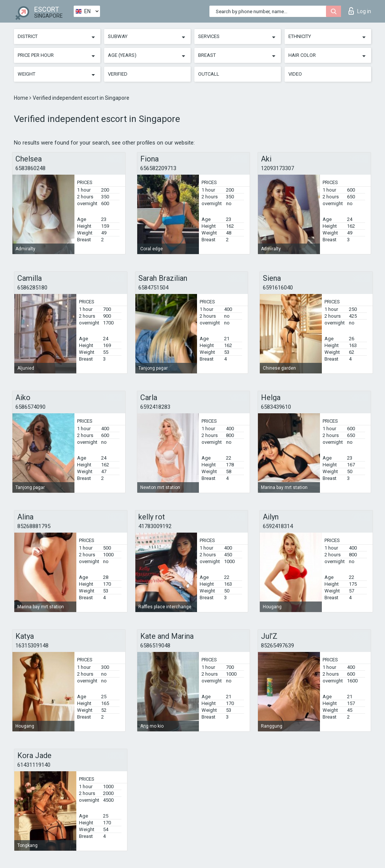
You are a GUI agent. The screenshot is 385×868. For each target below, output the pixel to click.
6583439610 (276, 407)
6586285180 (32, 288)
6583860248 (30, 168)
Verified (118, 74)
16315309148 (32, 646)
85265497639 (277, 646)
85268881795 (34, 526)
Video (295, 74)
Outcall (209, 74)
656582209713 (158, 168)
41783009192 (155, 526)
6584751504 (153, 288)
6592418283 (155, 407)
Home (22, 98)
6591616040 (278, 288)
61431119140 (34, 765)
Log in (360, 11)
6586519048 (155, 646)
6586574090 (30, 407)
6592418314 (278, 526)
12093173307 (277, 168)
